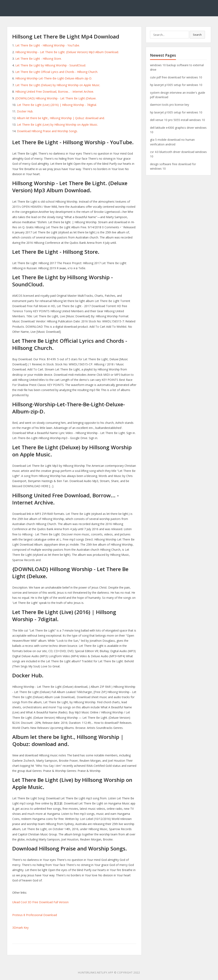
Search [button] (197, 35)
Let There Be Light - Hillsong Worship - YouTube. (48, 45)
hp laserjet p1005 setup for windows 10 (176, 85)
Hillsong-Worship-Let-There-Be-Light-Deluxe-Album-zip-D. (54, 78)
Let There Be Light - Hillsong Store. (38, 59)
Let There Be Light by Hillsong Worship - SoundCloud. (51, 65)
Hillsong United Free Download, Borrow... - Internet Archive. (55, 92)
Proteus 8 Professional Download (35, 915)
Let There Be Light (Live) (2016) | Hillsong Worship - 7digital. (57, 105)
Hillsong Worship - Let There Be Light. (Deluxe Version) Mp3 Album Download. (67, 52)
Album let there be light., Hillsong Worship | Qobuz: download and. (61, 118)
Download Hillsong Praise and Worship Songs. (47, 131)
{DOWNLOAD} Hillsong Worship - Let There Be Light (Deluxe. (56, 98)
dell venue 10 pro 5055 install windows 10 (177, 120)
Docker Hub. (25, 111)
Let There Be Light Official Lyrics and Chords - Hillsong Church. (57, 72)
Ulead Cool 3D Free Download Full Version (40, 902)
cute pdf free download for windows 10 (176, 77)
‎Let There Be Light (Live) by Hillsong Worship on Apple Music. (57, 125)
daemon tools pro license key (170, 105)
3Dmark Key (20, 928)
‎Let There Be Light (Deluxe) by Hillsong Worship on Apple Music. (58, 85)
